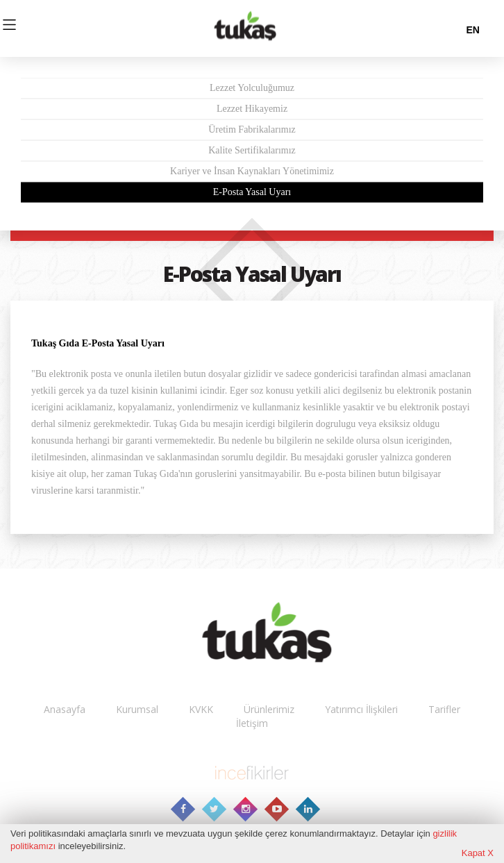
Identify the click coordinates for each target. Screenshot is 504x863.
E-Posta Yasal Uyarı (252, 192)
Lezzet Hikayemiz (252, 109)
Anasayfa (65, 709)
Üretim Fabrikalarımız (252, 129)
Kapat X (478, 853)
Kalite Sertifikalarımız (252, 150)
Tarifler (444, 709)
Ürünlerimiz (269, 709)
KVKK (201, 709)
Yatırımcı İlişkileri (361, 709)
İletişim (252, 723)
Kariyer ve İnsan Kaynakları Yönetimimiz (252, 171)
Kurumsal (137, 709)
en (472, 30)
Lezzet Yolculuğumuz (252, 88)
